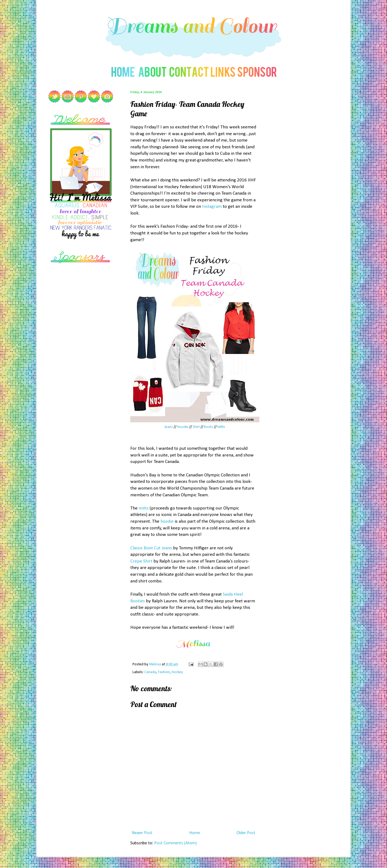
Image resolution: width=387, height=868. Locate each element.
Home (195, 833)
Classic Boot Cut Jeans (151, 548)
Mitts (221, 427)
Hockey (177, 672)
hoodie (167, 521)
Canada (150, 672)
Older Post (246, 833)
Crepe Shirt (141, 561)
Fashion (164, 672)
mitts (144, 508)
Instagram (212, 207)
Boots (209, 427)
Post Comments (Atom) (175, 843)
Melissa (155, 664)
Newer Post (142, 833)
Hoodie (183, 427)
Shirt (196, 427)
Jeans (169, 427)
